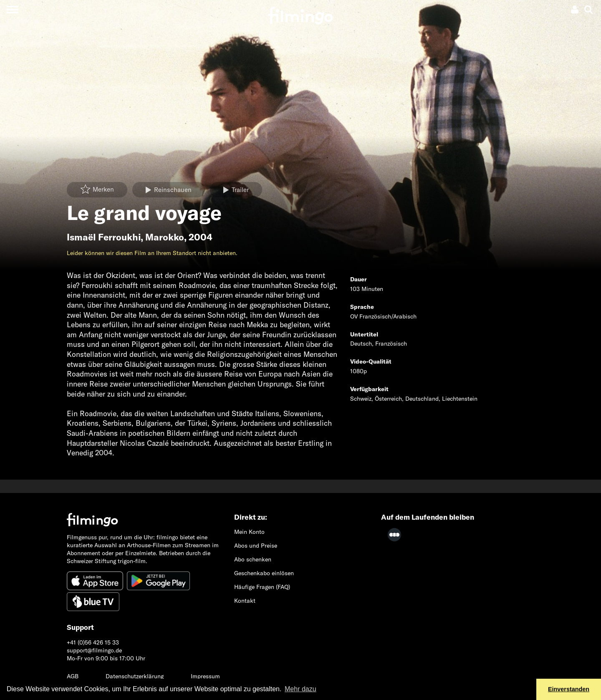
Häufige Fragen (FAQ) (262, 587)
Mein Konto (249, 532)
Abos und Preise (256, 546)
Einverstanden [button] (569, 689)
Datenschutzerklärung (135, 676)
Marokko (165, 237)
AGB (73, 676)
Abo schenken (253, 559)
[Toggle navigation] (12, 9)
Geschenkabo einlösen (264, 573)
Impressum (205, 676)
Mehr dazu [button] (300, 689)
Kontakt (245, 601)
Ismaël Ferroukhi (104, 237)
